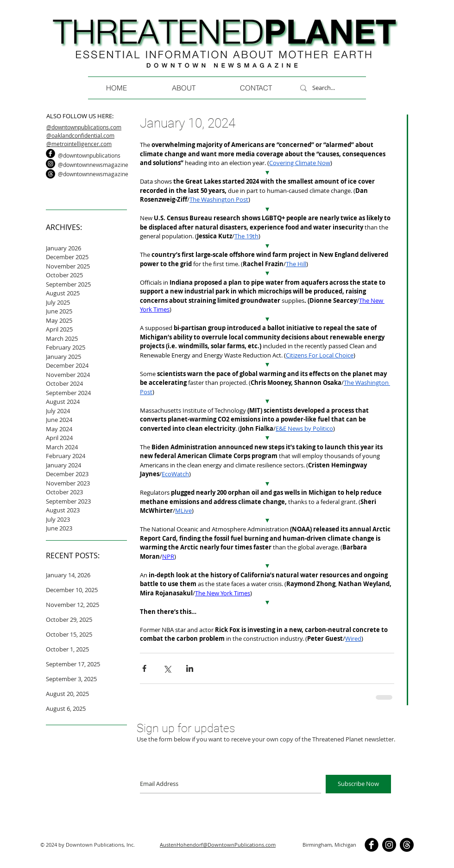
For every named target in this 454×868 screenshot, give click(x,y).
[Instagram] (50, 164)
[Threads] (50, 174)
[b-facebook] (50, 153)
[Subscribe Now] (358, 784)
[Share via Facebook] (144, 668)
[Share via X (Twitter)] (167, 668)
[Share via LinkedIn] (190, 668)
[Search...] (335, 88)
